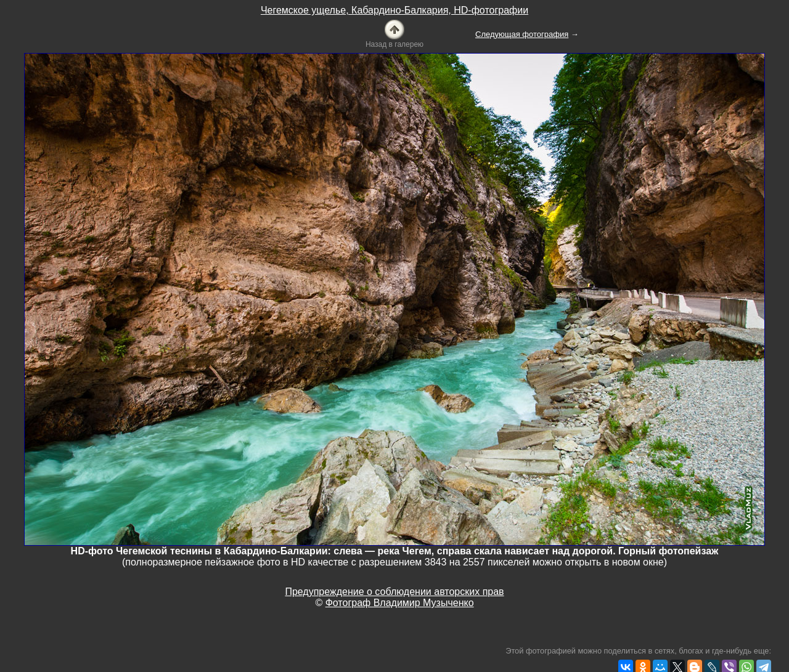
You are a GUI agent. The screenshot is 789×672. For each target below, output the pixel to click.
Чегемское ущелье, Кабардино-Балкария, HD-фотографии (394, 10)
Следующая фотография (522, 34)
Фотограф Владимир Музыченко (400, 603)
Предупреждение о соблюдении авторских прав (394, 592)
